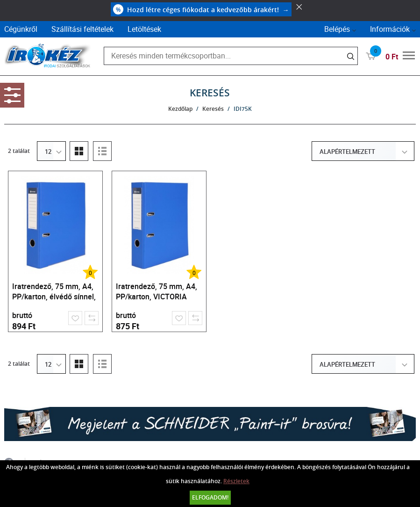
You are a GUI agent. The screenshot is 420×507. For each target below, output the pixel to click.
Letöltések (144, 29)
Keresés (213, 109)
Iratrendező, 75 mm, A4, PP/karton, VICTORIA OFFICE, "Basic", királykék (158, 293)
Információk (390, 29)
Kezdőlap (180, 109)
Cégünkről (21, 29)
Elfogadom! (210, 497)
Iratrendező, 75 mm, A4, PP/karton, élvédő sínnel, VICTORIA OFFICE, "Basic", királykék (54, 293)
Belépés (337, 29)
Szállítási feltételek (82, 29)
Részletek (236, 481)
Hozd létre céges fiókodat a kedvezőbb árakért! (201, 9)
